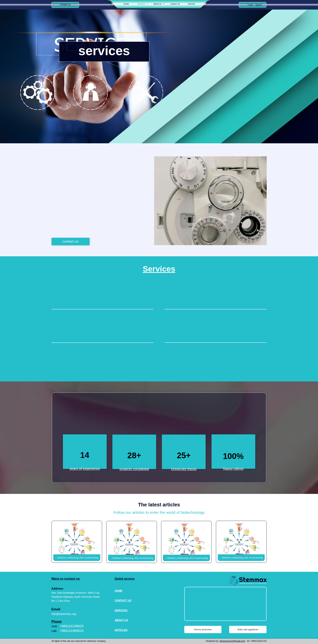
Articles (191, 4)
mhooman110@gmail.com (232, 641)
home (126, 4)
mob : (56, 626)
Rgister (259, 5)
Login (250, 5)
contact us (175, 4)
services (141, 4)
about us (157, 4)
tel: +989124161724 (257, 641)
